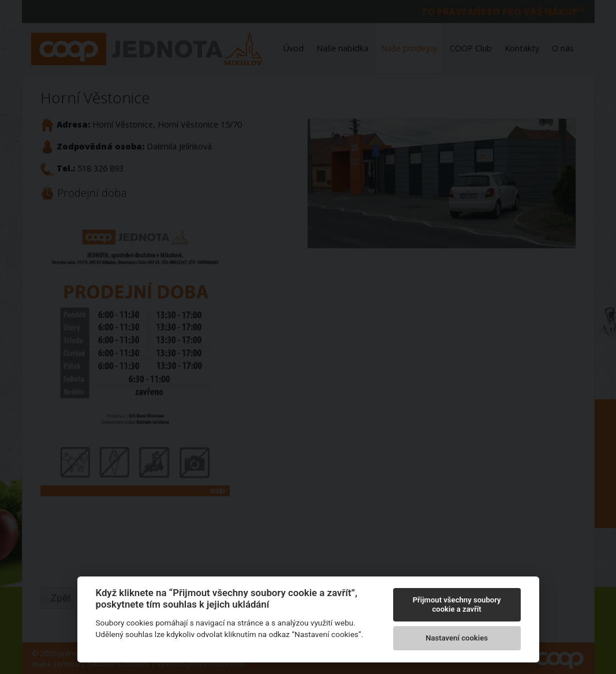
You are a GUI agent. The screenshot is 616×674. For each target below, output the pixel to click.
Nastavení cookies (457, 638)
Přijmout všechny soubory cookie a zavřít (457, 604)
